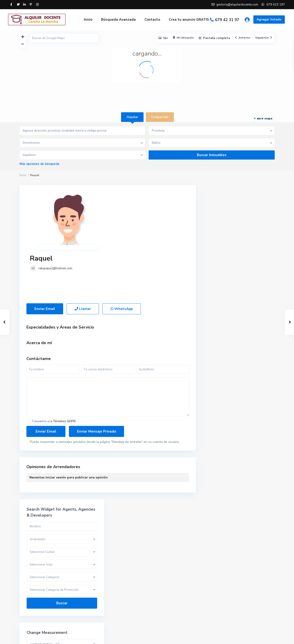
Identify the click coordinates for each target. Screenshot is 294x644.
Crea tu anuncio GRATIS (189, 20)
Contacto (152, 20)
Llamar (83, 263)
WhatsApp (122, 263)
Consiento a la (54, 375)
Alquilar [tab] (132, 117)
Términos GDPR (64, 375)
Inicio (88, 20)
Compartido (219, 538)
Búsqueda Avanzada (118, 20)
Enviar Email (45, 263)
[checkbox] (28, 375)
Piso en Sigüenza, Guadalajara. (250, 608)
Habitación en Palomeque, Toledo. (247, 583)
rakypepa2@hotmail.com (137, 206)
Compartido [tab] (160, 117)
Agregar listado (269, 19)
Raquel (123, 196)
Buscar (239, 289)
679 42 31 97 (227, 20)
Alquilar (216, 528)
